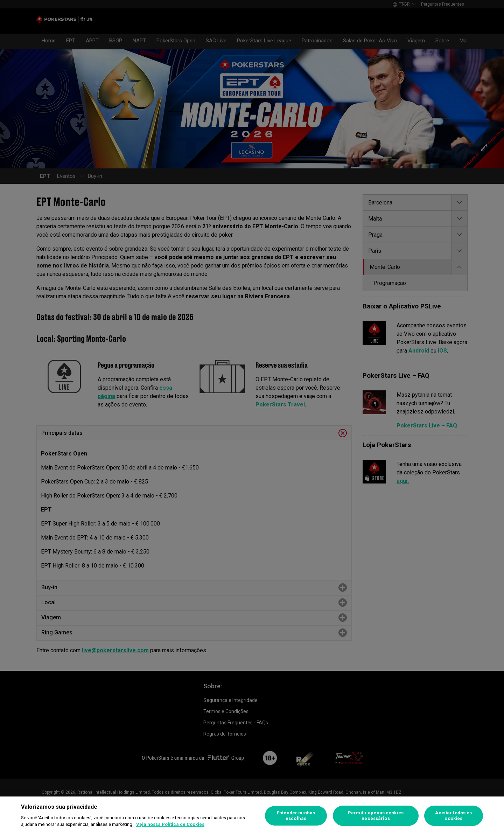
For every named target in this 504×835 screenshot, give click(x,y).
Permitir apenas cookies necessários (376, 816)
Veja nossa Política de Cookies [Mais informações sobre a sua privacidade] (170, 824)
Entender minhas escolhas (296, 816)
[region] (252, 816)
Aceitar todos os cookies (453, 816)
